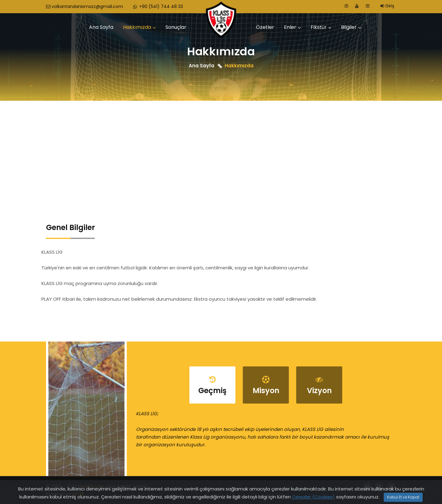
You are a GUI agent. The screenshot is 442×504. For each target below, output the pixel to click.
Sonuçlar (176, 27)
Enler (290, 27)
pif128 (78, 494)
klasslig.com (91, 486)
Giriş (387, 6)
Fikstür (319, 27)
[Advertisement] (221, 147)
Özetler (265, 27)
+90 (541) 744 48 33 (158, 6)
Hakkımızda (137, 27)
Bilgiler (349, 27)
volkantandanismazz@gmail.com (85, 6)
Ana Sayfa (101, 27)
